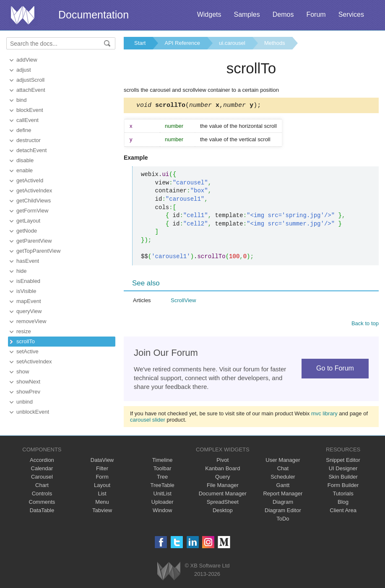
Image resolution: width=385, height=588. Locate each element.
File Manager (223, 486)
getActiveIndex (34, 190)
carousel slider (148, 421)
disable (25, 160)
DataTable (42, 512)
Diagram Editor (283, 512)
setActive (27, 351)
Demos (283, 14)
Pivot (222, 461)
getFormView (32, 211)
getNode (27, 231)
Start (140, 43)
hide (22, 271)
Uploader (163, 503)
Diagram (283, 503)
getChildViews (34, 201)
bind (22, 100)
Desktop (223, 512)
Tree (162, 478)
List (102, 495)
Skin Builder (343, 478)
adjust (24, 70)
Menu (102, 503)
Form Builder (343, 486)
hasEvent (28, 261)
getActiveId (30, 180)
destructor (29, 140)
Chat (283, 470)
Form (102, 478)
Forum (316, 14)
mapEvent (29, 301)
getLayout (28, 221)
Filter (102, 470)
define (24, 130)
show (23, 372)
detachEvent (31, 150)
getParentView (34, 241)
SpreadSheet (223, 503)
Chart (42, 486)
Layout (102, 486)
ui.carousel (232, 43)
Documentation (94, 15)
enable (25, 170)
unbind (25, 402)
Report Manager (283, 495)
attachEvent (31, 90)
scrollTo (26, 341)
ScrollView (183, 302)
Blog (343, 503)
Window (162, 512)
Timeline (163, 461)
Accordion (42, 461)
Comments (42, 503)
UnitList (163, 495)
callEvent (27, 120)
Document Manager (223, 495)
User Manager (283, 461)
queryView (29, 311)
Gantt (283, 486)
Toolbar (163, 470)
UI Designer (343, 470)
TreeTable (163, 486)
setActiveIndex (34, 361)
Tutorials (343, 495)
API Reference (182, 43)
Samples (247, 14)
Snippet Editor (343, 461)
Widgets (209, 14)
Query (222, 478)
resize (24, 331)
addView (27, 60)
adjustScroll (30, 80)
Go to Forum (335, 369)
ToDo (283, 520)
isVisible (26, 291)
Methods (275, 43)
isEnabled (28, 281)
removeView (31, 321)
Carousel (42, 478)
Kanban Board (222, 470)
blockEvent (30, 110)
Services (351, 14)
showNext (28, 382)
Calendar (42, 470)
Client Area (343, 512)
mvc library (324, 415)
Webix (169, 572)
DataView (102, 461)
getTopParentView (38, 251)
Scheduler (283, 478)
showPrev (28, 392)
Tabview (102, 512)
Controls (42, 495)
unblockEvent (33, 412)
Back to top (365, 325)
